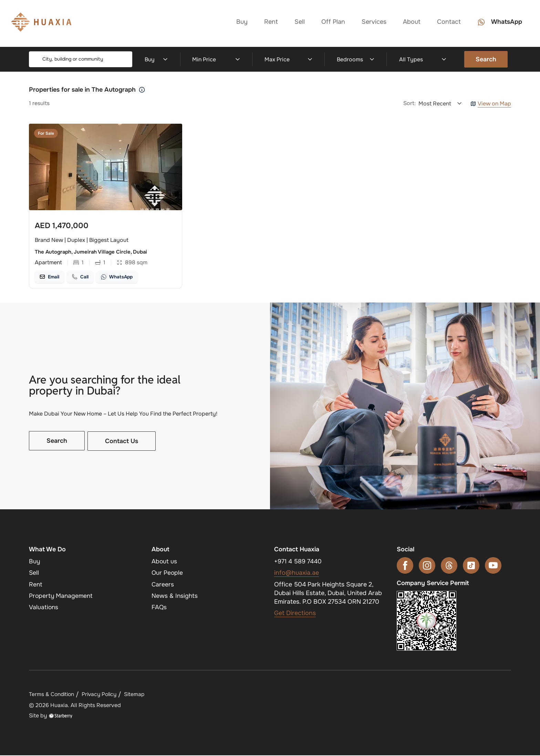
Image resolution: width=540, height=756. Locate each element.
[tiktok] (471, 566)
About (411, 23)
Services (373, 23)
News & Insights (175, 596)
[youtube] (493, 566)
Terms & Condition (52, 695)
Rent (270, 23)
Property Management (62, 596)
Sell (299, 23)
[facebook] (405, 566)
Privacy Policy (102, 695)
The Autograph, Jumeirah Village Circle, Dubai (91, 252)
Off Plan (333, 23)
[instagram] (427, 566)
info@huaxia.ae (297, 573)
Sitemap (139, 695)
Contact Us (122, 442)
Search (486, 59)
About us (164, 562)
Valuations (44, 608)
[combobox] (89, 59)
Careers (163, 585)
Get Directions (295, 614)
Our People (168, 573)
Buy (241, 23)
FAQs (159, 608)
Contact (448, 23)
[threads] (449, 566)
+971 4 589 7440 (298, 562)
